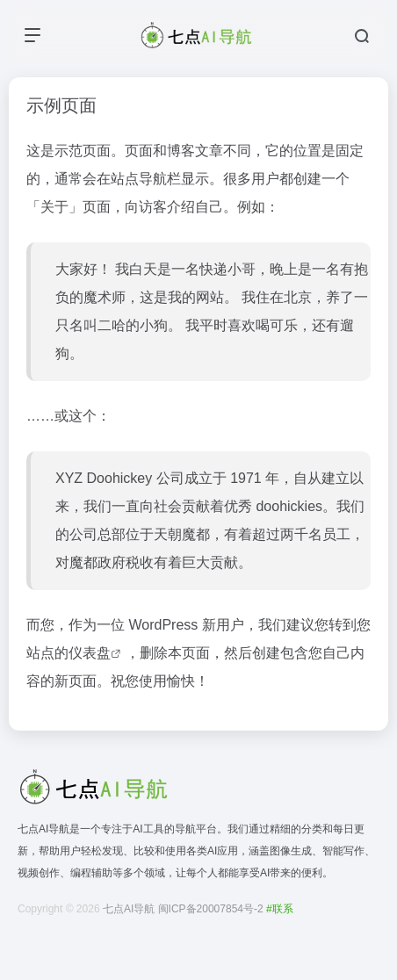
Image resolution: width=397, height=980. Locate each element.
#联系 (280, 909)
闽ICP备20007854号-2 (211, 909)
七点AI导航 (129, 909)
